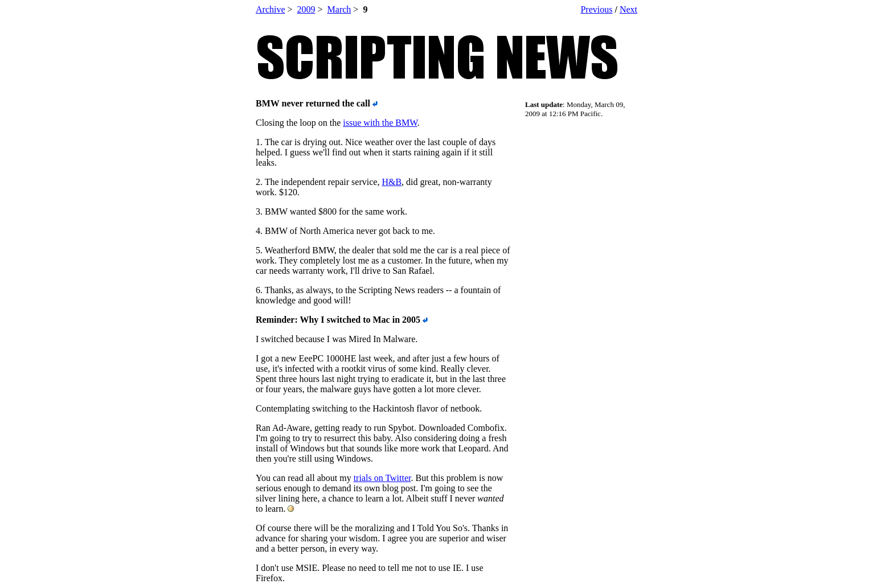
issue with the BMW (380, 123)
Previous (596, 9)
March (339, 9)
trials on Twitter (382, 478)
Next (628, 9)
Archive (271, 9)
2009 (306, 9)
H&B (392, 182)
